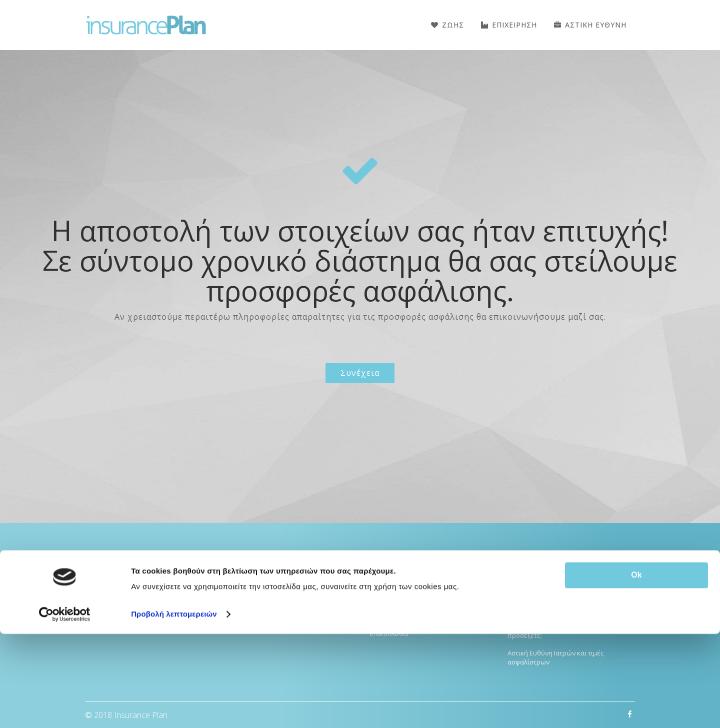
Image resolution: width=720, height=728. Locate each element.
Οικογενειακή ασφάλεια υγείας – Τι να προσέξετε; (565, 631)
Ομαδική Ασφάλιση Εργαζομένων (283, 598)
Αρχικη (380, 563)
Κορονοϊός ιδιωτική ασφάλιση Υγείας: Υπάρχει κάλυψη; (564, 604)
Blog (376, 581)
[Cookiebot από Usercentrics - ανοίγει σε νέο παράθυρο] (65, 708)
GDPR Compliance (397, 616)
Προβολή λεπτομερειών (174, 708)
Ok (636, 669)
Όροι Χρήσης (390, 598)
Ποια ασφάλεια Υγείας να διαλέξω (559, 582)
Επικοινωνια (389, 633)
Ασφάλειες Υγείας (259, 563)
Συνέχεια (360, 373)
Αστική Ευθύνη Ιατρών (266, 581)
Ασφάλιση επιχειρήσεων (270, 616)
